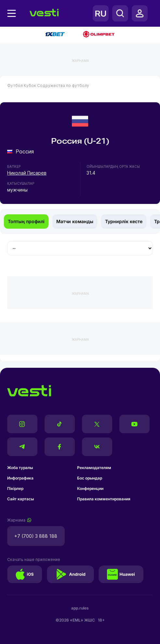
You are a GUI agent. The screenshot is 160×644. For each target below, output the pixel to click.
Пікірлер (15, 488)
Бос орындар (90, 478)
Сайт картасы (20, 499)
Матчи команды (75, 221)
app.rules (80, 608)
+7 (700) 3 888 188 (36, 536)
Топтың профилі (26, 221)
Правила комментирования (104, 499)
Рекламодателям (94, 468)
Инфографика (20, 478)
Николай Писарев (27, 173)
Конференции (90, 488)
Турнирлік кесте (124, 221)
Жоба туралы (20, 468)
